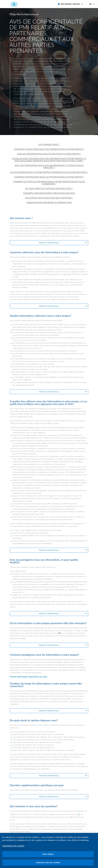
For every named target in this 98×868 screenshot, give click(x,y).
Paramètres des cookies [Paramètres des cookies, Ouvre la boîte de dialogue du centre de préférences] (13, 848)
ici (79, 814)
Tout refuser (48, 856)
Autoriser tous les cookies (48, 864)
